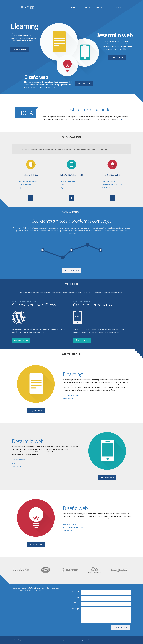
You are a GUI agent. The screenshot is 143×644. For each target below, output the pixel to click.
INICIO (63, 8)
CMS (63, 185)
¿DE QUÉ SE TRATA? (20, 49)
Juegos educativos (27, 188)
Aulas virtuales (26, 185)
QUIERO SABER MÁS (117, 58)
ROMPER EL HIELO (120, 628)
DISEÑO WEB (99, 8)
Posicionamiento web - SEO (112, 185)
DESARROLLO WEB (85, 8)
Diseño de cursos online (29, 181)
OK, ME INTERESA (84, 83)
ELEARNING (72, 8)
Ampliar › (120, 119)
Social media (67, 531)
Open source (17, 466)
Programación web (68, 181)
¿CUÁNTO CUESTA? (21, 340)
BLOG (109, 8)
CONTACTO (118, 8)
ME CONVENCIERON (72, 270)
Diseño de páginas (108, 181)
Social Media (106, 188)
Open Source (66, 188)
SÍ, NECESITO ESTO (82, 340)
